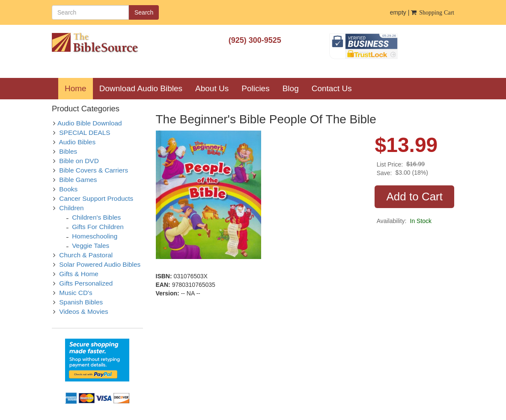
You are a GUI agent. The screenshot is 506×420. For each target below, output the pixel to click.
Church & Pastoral (86, 255)
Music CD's (76, 293)
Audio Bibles (77, 142)
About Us (212, 88)
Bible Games (78, 180)
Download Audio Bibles (141, 88)
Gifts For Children (98, 227)
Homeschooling (95, 236)
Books (68, 189)
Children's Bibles (96, 217)
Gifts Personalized (86, 283)
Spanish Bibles (81, 302)
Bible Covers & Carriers (94, 170)
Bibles (68, 151)
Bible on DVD (79, 161)
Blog (291, 88)
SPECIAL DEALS (85, 133)
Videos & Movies (83, 311)
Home (79, 88)
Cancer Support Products (96, 198)
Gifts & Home (79, 274)
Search (144, 12)
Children (71, 208)
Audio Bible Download (90, 123)
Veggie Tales (91, 246)
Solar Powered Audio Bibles (100, 264)
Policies (255, 88)
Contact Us (332, 88)
